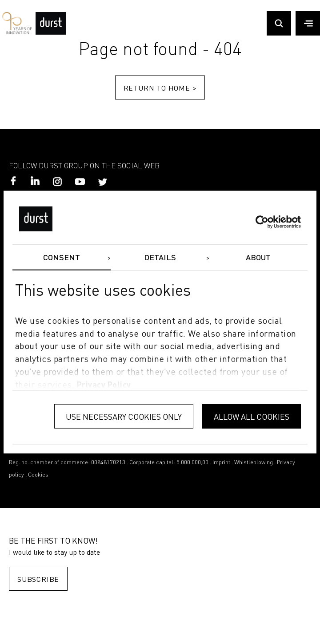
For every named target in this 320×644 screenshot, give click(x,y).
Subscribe (38, 579)
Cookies (38, 475)
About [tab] (258, 258)
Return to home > (160, 88)
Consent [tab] (62, 258)
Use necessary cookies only (124, 416)
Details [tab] (160, 258)
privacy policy (104, 385)
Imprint (221, 463)
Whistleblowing (254, 463)
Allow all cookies (252, 416)
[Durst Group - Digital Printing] (51, 33)
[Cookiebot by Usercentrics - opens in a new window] (262, 222)
